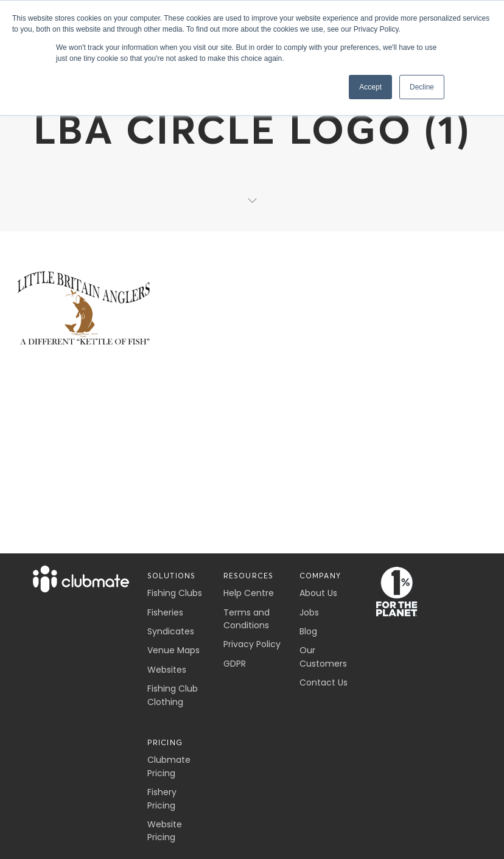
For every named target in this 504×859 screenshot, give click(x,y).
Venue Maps (173, 650)
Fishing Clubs (175, 593)
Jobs (309, 612)
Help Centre (249, 593)
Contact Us (324, 682)
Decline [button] (422, 87)
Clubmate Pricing (169, 766)
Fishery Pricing (162, 798)
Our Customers (323, 657)
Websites (167, 670)
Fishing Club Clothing (173, 695)
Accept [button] (370, 87)
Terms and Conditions (247, 619)
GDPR (235, 664)
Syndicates (171, 631)
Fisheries (165, 612)
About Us (318, 593)
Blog (308, 631)
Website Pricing (165, 831)
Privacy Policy (252, 644)
